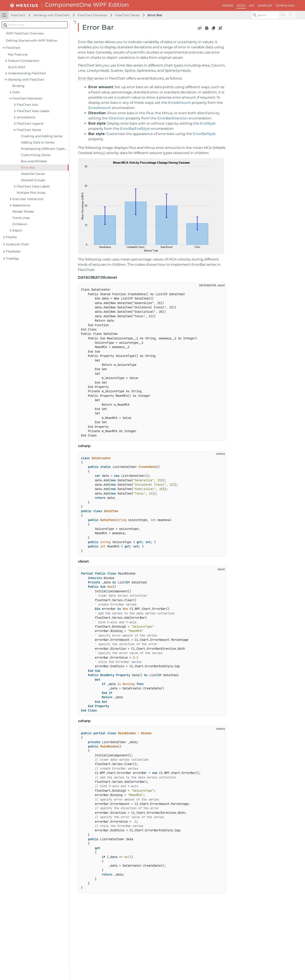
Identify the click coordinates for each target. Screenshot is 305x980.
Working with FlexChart (51, 15)
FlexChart (18, 15)
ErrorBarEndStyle (135, 129)
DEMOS (228, 5)
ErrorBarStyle (204, 134)
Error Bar (155, 15)
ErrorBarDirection (173, 118)
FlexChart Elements (92, 15)
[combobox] (35, 25)
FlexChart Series (127, 15)
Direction (117, 118)
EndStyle (208, 123)
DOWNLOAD (285, 5)
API (252, 5)
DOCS (241, 5)
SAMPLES (265, 5)
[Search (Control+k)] (273, 15)
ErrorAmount (180, 103)
